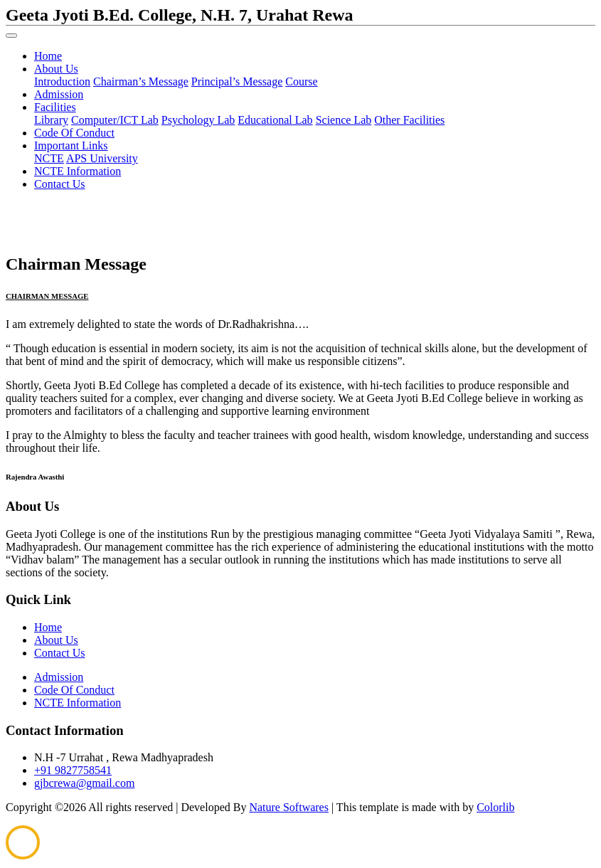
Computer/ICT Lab (115, 120)
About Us (56, 69)
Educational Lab (275, 120)
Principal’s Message (237, 81)
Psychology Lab (198, 120)
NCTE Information (78, 171)
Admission (59, 94)
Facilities (55, 107)
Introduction (62, 81)
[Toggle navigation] (11, 36)
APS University (102, 158)
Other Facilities (409, 120)
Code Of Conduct (74, 133)
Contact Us (60, 184)
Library (51, 120)
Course (301, 81)
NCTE (49, 158)
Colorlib (495, 807)
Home (48, 56)
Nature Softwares (289, 807)
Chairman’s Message (141, 81)
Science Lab (344, 120)
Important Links (71, 145)
